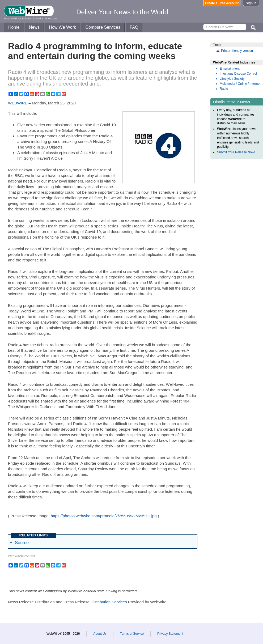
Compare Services (103, 27)
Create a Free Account (222, 3)
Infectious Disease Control (238, 74)
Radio (224, 89)
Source (22, 543)
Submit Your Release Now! (236, 152)
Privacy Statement (170, 634)
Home (14, 27)
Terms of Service (132, 634)
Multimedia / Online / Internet (240, 84)
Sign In (251, 3)
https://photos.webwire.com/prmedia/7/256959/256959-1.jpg (104, 516)
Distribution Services (109, 602)
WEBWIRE (18, 103)
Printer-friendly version (237, 51)
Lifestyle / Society (232, 79)
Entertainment (230, 69)
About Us (100, 634)
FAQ (134, 27)
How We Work (62, 27)
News (34, 27)
